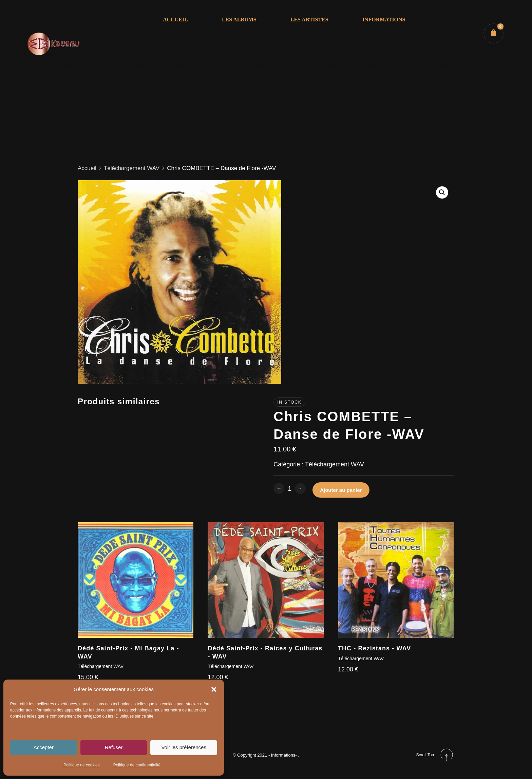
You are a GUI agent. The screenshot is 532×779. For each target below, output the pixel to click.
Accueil (87, 168)
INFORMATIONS (383, 20)
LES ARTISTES (309, 20)
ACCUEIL (175, 20)
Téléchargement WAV (132, 168)
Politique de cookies (82, 765)
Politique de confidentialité (137, 765)
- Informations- (283, 755)
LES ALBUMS (239, 20)
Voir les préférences (184, 747)
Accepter (44, 747)
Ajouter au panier (341, 490)
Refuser (114, 747)
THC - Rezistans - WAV (374, 648)
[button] (214, 689)
